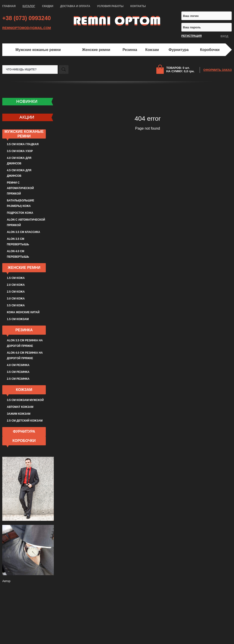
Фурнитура (178, 50)
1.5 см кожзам (18, 319)
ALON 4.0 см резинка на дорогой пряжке (25, 355)
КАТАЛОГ (29, 6)
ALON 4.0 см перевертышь (18, 254)
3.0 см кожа (16, 299)
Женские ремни (96, 50)
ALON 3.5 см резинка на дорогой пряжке (25, 343)
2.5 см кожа (16, 292)
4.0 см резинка (18, 365)
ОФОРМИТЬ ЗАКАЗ (218, 70)
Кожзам (152, 50)
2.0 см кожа (16, 285)
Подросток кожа (20, 213)
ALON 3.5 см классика (23, 232)
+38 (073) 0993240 (27, 18)
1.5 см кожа (16, 278)
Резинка (130, 50)
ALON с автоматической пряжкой (26, 222)
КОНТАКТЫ (138, 6)
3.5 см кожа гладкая (23, 144)
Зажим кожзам (19, 414)
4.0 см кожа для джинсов (19, 161)
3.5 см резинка (18, 372)
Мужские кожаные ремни (38, 50)
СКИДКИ (48, 6)
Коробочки (210, 50)
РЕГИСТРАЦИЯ (192, 36)
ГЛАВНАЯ (9, 6)
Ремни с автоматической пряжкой (20, 188)
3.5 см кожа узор (20, 151)
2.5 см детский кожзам (25, 421)
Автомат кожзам (20, 407)
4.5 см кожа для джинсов (19, 173)
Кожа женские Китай (23, 312)
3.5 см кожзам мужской (25, 400)
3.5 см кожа (16, 305)
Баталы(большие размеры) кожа (20, 203)
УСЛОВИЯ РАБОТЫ (110, 6)
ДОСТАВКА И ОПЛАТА (75, 6)
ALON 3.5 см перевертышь (18, 242)
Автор (6, 581)
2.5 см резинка (18, 379)
